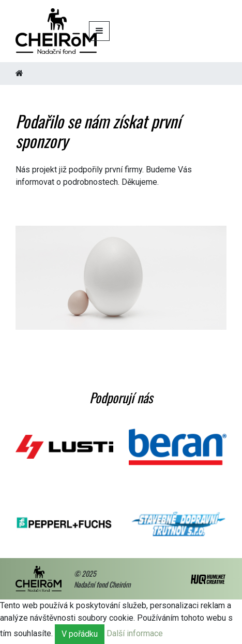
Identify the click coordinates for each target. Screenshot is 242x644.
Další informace (135, 633)
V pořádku (80, 634)
